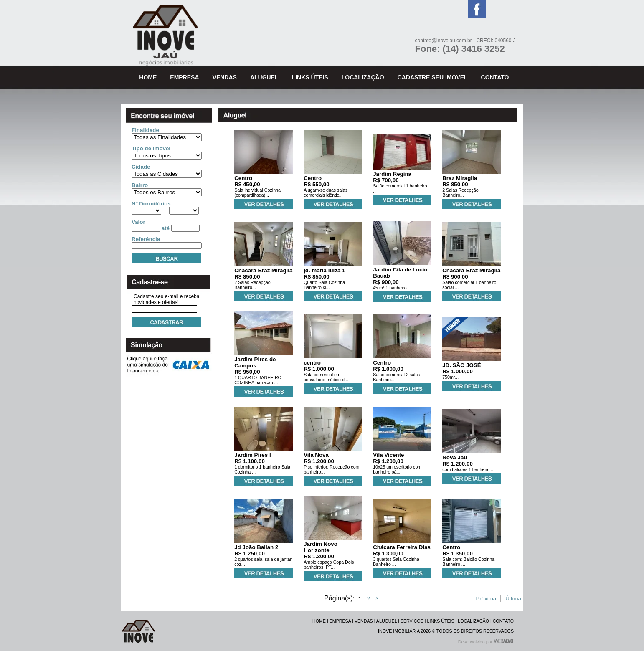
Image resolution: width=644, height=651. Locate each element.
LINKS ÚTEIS (441, 621)
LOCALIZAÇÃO (473, 621)
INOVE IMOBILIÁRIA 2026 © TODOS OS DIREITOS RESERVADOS (446, 631)
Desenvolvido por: (486, 642)
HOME (319, 621)
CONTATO (503, 621)
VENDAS (364, 621)
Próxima (486, 599)
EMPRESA (340, 621)
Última (513, 599)
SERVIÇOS (412, 621)
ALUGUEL (387, 621)
